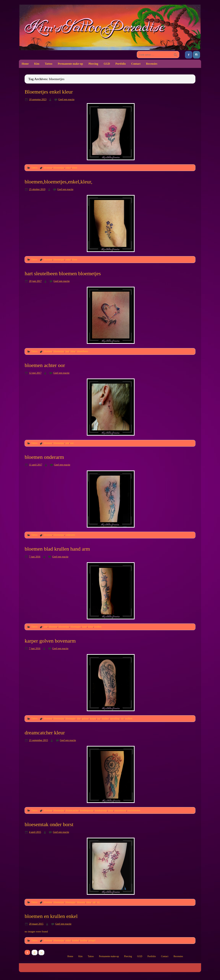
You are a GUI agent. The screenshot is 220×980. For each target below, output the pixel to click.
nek (67, 443)
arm (46, 627)
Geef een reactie (66, 99)
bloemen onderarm (44, 457)
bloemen (48, 168)
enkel (68, 168)
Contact (136, 64)
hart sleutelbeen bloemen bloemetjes (63, 273)
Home (25, 64)
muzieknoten (134, 810)
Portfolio (120, 64)
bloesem (81, 902)
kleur (75, 168)
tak (94, 902)
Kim (37, 64)
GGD (107, 64)
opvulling (115, 718)
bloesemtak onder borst (49, 824)
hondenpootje (87, 810)
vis (122, 718)
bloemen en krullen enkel (51, 916)
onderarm (70, 535)
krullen (98, 627)
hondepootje (101, 810)
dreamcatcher (72, 810)
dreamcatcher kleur (45, 733)
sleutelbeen (82, 351)
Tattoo (49, 64)
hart (67, 351)
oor (72, 443)
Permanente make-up (70, 64)
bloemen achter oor (45, 365)
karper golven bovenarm (50, 641)
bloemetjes (59, 168)
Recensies (152, 64)
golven (85, 718)
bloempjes (76, 627)
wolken (129, 718)
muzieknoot (120, 810)
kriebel (76, 940)
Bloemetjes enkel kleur (49, 92)
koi (99, 718)
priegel (92, 940)
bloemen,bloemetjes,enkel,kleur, (58, 182)
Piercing (93, 64)
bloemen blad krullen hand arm (57, 549)
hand (84, 627)
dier (79, 718)
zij (98, 902)
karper (93, 718)
